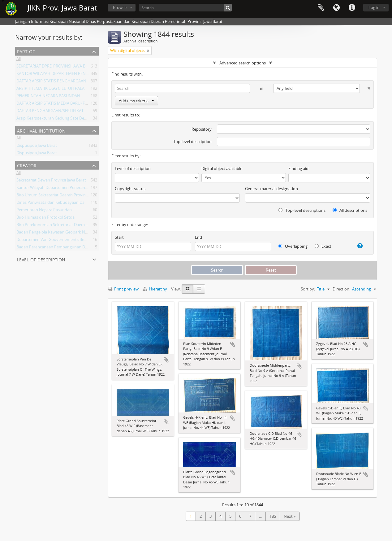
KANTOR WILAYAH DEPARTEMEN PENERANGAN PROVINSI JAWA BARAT (82, 75)
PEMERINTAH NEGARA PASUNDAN (48, 97)
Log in (374, 7)
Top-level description (192, 142)
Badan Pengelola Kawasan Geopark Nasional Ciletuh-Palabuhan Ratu (80, 233)
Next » (290, 516)
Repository (202, 129)
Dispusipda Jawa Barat (37, 146)
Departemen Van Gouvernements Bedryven (57, 241)
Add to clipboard (166, 360)
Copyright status (130, 189)
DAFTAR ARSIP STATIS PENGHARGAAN (51, 82)
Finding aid (298, 168)
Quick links (352, 8)
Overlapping (293, 246)
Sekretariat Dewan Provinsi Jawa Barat (51, 181)
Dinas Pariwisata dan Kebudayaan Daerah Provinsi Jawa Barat (73, 203)
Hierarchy (155, 289)
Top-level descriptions (302, 210)
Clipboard (321, 8)
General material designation (271, 189)
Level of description (41, 259)
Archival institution (41, 130)
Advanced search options (243, 63)
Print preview (123, 289)
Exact (323, 246)
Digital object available (222, 168)
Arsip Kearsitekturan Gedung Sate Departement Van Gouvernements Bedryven (89, 119)
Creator (27, 165)
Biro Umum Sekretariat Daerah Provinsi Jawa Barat (62, 196)
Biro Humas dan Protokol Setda (45, 218)
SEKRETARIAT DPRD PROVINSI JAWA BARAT (56, 67)
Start (119, 237)
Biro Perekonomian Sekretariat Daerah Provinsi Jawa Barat (70, 226)
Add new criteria (136, 101)
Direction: (341, 289)
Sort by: (308, 289)
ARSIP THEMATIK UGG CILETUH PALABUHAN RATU (63, 89)
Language (336, 8)
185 (273, 516)
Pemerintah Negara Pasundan (44, 211)
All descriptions (350, 210)
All (19, 60)
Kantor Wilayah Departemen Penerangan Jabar (59, 189)
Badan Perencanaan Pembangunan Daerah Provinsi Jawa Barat (74, 248)
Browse (120, 7)
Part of (26, 51)
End (198, 237)
